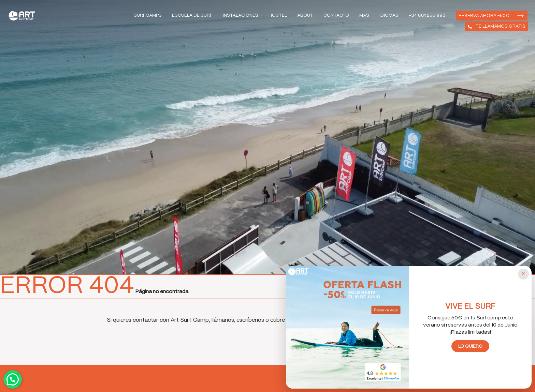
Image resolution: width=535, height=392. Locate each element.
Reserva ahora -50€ (484, 16)
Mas (364, 16)
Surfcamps (148, 16)
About (305, 16)
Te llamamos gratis (501, 26)
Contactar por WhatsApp (13, 379)
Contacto (336, 16)
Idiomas (389, 16)
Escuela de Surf (192, 16)
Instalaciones (241, 16)
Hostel (278, 16)
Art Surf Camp (24, 16)
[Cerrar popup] (523, 274)
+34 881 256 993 (427, 16)
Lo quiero (470, 346)
